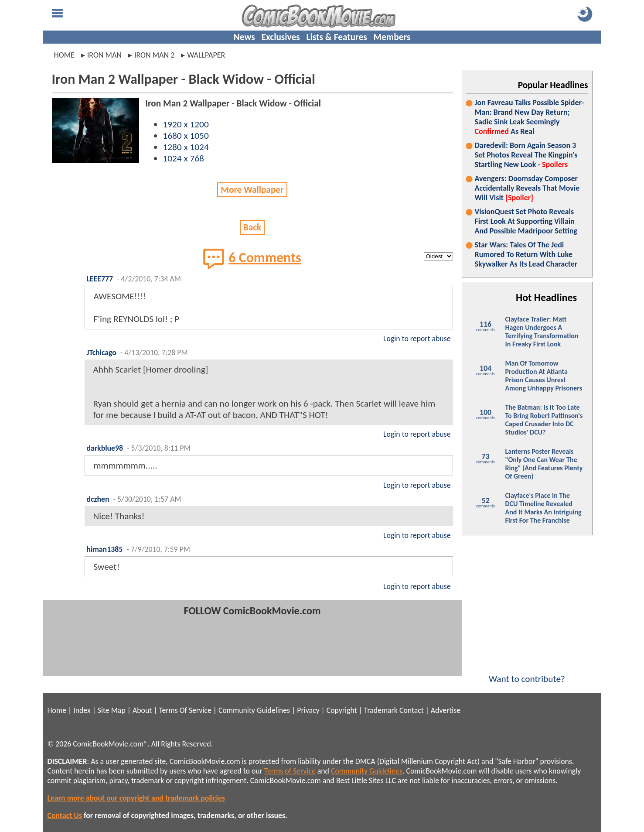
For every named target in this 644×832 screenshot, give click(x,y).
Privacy (308, 710)
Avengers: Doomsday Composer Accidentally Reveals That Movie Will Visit (527, 188)
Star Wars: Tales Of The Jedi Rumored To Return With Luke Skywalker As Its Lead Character (526, 254)
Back (252, 227)
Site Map (112, 710)
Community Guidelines (254, 710)
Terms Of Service (185, 710)
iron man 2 (154, 55)
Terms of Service (290, 771)
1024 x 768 (183, 158)
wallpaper (206, 55)
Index (82, 710)
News (244, 37)
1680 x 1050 (186, 136)
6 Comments (252, 259)
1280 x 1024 (186, 147)
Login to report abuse (417, 339)
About (142, 710)
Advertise (446, 710)
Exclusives (281, 37)
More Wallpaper (252, 190)
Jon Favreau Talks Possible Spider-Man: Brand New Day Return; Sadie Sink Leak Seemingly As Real (530, 117)
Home (64, 55)
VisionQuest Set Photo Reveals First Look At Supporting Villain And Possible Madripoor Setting (526, 221)
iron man (104, 55)
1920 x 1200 (186, 124)
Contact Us (65, 815)
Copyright (342, 710)
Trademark (381, 710)
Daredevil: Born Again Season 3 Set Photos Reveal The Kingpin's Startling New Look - (526, 155)
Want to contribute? (527, 673)
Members (392, 37)
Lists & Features (337, 37)
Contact (412, 710)
